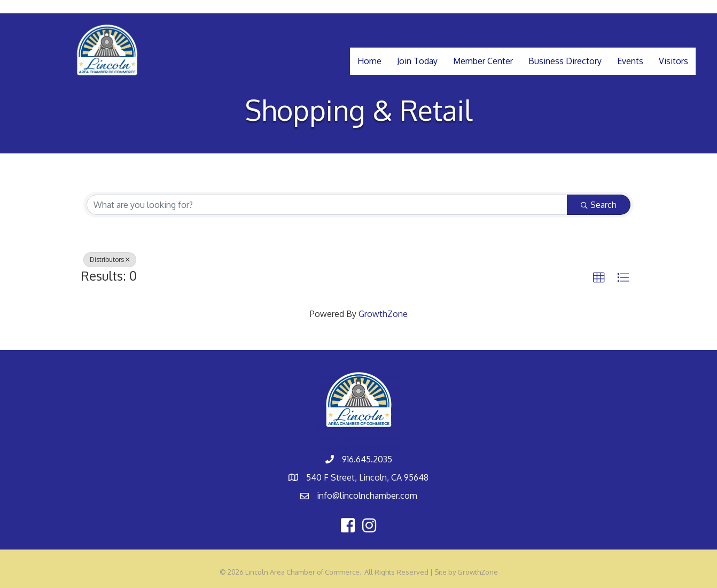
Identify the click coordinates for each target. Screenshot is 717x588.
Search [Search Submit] (599, 205)
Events (630, 61)
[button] (599, 278)
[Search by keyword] (327, 205)
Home (369, 61)
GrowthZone (383, 314)
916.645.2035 (367, 459)
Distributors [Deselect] (110, 260)
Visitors (673, 61)
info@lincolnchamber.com (367, 496)
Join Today (417, 61)
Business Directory (565, 61)
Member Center (483, 61)
